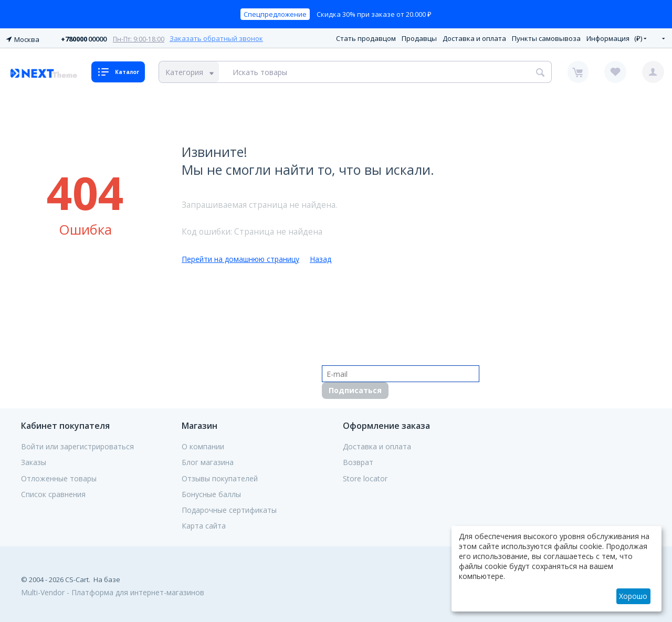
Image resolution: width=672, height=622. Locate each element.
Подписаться (355, 389)
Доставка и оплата (474, 37)
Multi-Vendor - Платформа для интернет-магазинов (113, 591)
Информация (608, 37)
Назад (321, 257)
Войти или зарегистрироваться (77, 445)
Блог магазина (208, 461)
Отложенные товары (59, 477)
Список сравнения (53, 493)
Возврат (358, 461)
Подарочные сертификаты (229, 509)
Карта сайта (204, 524)
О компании (203, 445)
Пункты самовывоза (546, 37)
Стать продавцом (366, 37)
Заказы (34, 461)
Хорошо (633, 596)
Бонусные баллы (211, 493)
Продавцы (419, 37)
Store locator (365, 477)
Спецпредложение (275, 14)
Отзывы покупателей (220, 477)
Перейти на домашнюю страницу (240, 257)
